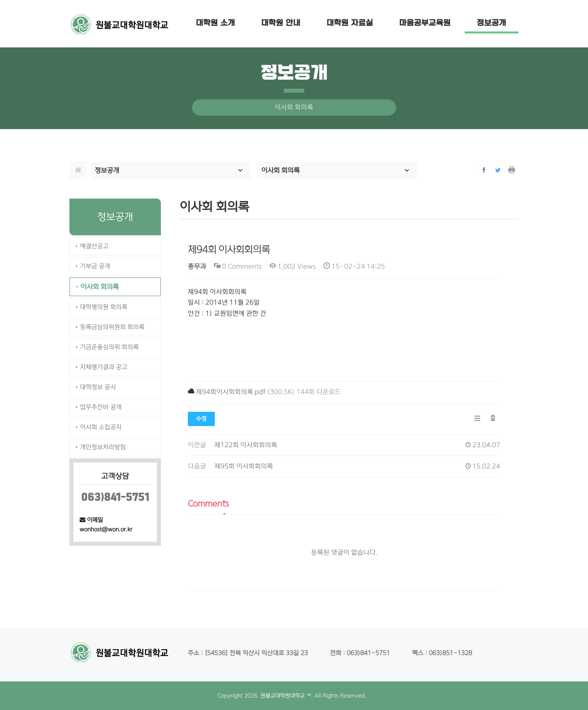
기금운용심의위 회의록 (109, 347)
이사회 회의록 (100, 287)
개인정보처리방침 (103, 447)
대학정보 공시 (98, 387)
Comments (208, 504)
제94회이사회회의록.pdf (231, 392)
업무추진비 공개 (101, 407)
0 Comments (238, 267)
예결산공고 (94, 246)
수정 (201, 419)
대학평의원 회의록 (104, 307)
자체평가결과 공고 (104, 367)
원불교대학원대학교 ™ (286, 696)
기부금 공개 (95, 266)
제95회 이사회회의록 (244, 466)
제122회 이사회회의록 (246, 445)
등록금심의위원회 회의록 (112, 327)
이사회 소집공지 (101, 427)
